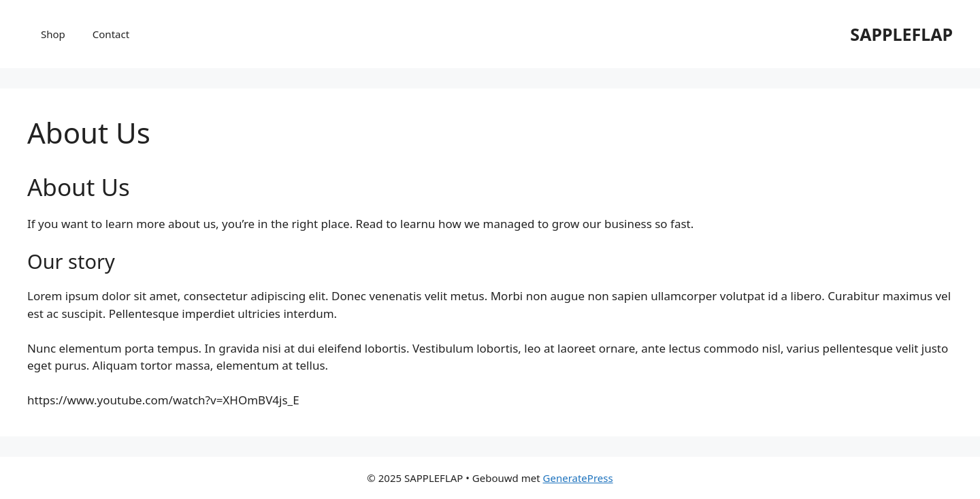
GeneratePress (578, 478)
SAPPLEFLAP (901, 34)
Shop (53, 34)
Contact (111, 34)
